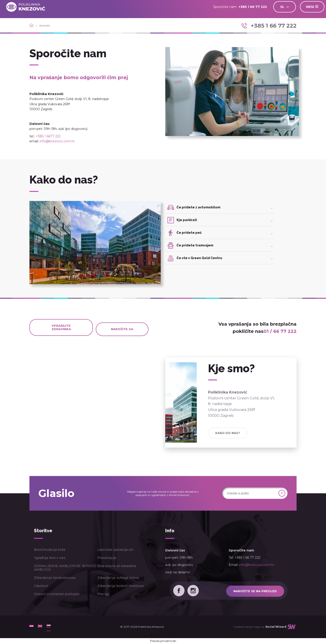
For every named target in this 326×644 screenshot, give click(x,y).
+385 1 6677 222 (48, 136)
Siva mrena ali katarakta (117, 566)
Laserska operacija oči (115, 550)
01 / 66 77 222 (280, 331)
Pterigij (103, 594)
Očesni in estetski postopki (57, 594)
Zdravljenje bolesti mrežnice (121, 586)
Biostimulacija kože (50, 550)
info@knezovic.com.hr (57, 141)
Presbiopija (107, 558)
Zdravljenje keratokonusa (55, 578)
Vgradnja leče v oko (50, 558)
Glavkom (41, 586)
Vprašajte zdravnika (61, 327)
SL (279, 7)
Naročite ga (122, 329)
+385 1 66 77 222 (250, 7)
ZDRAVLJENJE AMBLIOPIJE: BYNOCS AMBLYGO (65, 568)
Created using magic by (260, 627)
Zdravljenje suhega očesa (118, 578)
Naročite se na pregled (255, 591)
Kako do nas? (228, 433)
